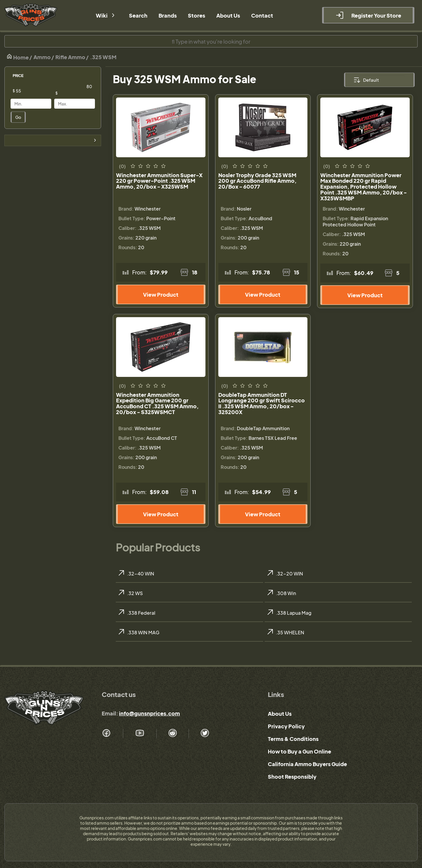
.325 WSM (103, 57)
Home (18, 57)
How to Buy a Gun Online (300, 751)
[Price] (35, 91)
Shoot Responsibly (292, 776)
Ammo (42, 57)
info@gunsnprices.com (149, 713)
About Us (280, 714)
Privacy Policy (286, 726)
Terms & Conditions (293, 739)
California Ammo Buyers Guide (307, 764)
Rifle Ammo (70, 57)
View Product (161, 294)
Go (18, 117)
